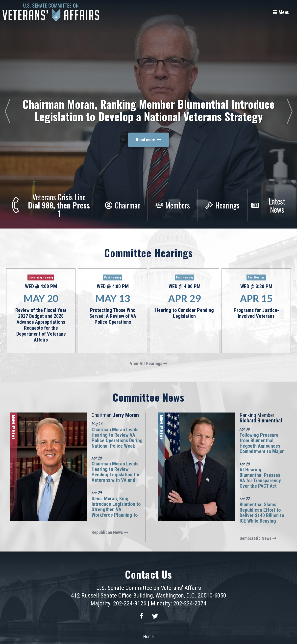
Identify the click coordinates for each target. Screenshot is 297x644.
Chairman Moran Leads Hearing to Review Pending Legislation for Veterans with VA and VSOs (116, 475)
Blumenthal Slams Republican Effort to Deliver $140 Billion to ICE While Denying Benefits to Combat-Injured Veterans (262, 518)
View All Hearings (149, 363)
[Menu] (281, 12)
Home (148, 636)
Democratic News (258, 538)
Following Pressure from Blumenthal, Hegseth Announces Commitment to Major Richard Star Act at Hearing (262, 449)
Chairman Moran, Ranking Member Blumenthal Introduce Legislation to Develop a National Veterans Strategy (149, 110)
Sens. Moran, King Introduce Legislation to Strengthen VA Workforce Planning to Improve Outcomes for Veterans (116, 512)
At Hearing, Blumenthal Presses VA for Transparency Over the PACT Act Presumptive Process (261, 481)
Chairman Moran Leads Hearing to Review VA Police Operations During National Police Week (117, 438)
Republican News (110, 532)
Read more (148, 140)
